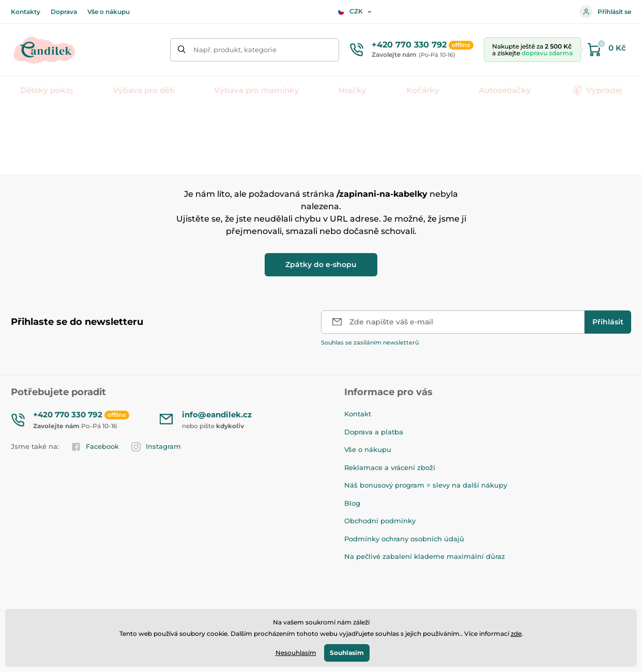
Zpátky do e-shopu (321, 264)
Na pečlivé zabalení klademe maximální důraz (425, 556)
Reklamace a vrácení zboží (390, 467)
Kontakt (358, 414)
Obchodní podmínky (380, 521)
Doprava (64, 12)
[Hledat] (182, 50)
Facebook (95, 447)
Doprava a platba (374, 432)
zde (516, 634)
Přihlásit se (605, 12)
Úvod (19, 122)
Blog (352, 503)
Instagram (156, 447)
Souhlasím (347, 653)
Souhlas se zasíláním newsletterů (370, 342)
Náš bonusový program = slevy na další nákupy (426, 485)
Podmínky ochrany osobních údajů (404, 539)
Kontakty (26, 12)
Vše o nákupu (109, 12)
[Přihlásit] (608, 322)
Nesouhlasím (296, 653)
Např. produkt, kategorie (235, 50)
